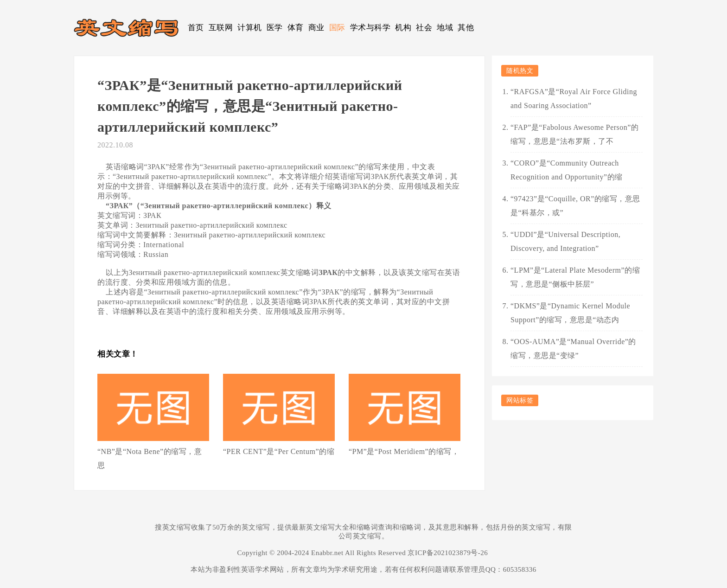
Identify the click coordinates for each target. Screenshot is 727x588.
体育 (296, 28)
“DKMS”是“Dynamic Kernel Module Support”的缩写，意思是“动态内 (570, 313)
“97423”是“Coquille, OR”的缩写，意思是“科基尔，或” (575, 206)
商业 (316, 28)
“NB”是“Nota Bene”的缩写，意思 (150, 458)
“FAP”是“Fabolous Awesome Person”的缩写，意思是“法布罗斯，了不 (574, 134)
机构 (403, 28)
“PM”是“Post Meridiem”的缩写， (404, 451)
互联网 (221, 28)
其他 (466, 28)
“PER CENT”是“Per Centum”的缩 (279, 451)
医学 (275, 28)
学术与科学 (370, 28)
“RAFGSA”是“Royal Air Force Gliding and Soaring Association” (574, 99)
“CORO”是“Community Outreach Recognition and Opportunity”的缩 (567, 170)
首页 (196, 28)
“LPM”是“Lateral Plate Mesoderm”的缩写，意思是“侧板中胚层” (575, 277)
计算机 (250, 28)
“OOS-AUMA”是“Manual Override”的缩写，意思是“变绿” (573, 348)
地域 (445, 28)
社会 (424, 28)
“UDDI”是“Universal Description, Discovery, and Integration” (565, 241)
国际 (337, 28)
